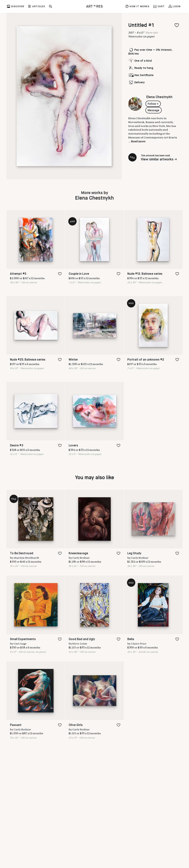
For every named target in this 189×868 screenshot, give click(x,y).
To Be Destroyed (22, 553)
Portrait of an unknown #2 (146, 360)
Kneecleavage (78, 553)
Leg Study (134, 553)
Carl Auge (20, 644)
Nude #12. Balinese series (145, 274)
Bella (131, 639)
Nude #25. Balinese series (28, 360)
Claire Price (139, 644)
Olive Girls (76, 725)
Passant (16, 725)
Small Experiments (23, 639)
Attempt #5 (18, 274)
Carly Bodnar (81, 558)
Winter (73, 360)
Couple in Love (79, 274)
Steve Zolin (80, 644)
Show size (152, 33)
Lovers (73, 446)
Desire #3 (17, 446)
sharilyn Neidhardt (26, 558)
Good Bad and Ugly (82, 639)
